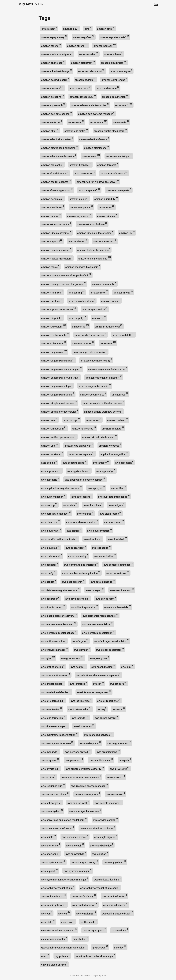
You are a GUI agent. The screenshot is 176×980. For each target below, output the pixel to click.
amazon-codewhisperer (55, 79)
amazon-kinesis (107, 216)
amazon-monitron (52, 292)
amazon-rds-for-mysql (109, 326)
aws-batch (70, 505)
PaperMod (102, 976)
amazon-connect (52, 88)
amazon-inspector (81, 207)
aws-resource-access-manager (89, 785)
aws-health (78, 666)
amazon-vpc (50, 445)
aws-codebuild (101, 547)
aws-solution (100, 853)
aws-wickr (48, 922)
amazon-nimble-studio (82, 301)
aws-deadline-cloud (122, 590)
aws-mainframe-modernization (60, 734)
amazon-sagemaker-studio (95, 386)
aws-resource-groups (87, 794)
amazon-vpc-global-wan (79, 445)
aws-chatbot (85, 513)
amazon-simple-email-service (59, 403)
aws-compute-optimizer (118, 564)
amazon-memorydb (104, 284)
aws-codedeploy (78, 556)
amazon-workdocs (110, 445)
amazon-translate (113, 428)
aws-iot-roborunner (109, 700)
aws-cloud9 (74, 530)
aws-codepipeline (105, 556)
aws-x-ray (68, 922)
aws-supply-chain (115, 862)
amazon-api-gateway (54, 37)
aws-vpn (47, 913)
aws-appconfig (106, 471)
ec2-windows (120, 930)
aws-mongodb (50, 751)
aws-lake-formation (53, 717)
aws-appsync (96, 488)
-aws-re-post (49, 28)
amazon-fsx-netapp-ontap (57, 190)
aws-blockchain (93, 505)
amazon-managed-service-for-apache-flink (66, 275)
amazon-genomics (52, 198)
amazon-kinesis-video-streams (95, 232)
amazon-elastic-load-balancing (60, 147)
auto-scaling (49, 462)
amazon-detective (52, 96)
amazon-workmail (52, 454)
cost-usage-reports (94, 930)
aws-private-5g (50, 768)
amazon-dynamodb (53, 105)
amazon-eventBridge (119, 156)
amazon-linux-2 (78, 241)
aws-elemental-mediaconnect (100, 615)
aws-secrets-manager (108, 802)
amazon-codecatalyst (91, 71)
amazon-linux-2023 (105, 241)
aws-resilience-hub (53, 785)
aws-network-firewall (78, 751)
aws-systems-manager (78, 870)
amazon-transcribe (84, 428)
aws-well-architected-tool (117, 913)
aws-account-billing (75, 462)
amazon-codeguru (121, 71)
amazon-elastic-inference (94, 139)
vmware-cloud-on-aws (54, 964)
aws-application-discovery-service (85, 479)
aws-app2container (79, 471)
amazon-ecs (99, 122)
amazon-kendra (51, 216)
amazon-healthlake (53, 207)
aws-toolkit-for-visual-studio (58, 887)
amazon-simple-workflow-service (103, 411)
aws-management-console (57, 743)
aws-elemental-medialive (97, 624)
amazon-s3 (108, 343)
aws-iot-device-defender (56, 692)
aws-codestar (50, 564)
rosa (45, 956)
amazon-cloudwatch (114, 62)
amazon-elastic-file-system (57, 139)
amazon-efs (121, 122)
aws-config (49, 573)
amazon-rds (80, 326)
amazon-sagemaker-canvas (58, 360)
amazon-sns (49, 420)
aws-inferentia (78, 683)
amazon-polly (77, 318)
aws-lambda (80, 717)
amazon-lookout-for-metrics (94, 250)
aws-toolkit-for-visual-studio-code (100, 887)
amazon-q (99, 318)
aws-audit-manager (53, 496)
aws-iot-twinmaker (80, 709)
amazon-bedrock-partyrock (57, 54)
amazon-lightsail (52, 241)
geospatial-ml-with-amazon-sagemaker (64, 947)
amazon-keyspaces (79, 216)
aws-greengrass (99, 658)
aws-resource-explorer (55, 794)
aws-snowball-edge (102, 845)
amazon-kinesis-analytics (56, 224)
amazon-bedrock (105, 45)
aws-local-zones (84, 726)
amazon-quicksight (54, 326)
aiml (88, 28)
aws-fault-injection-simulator (112, 641)
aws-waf (64, 913)
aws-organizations (108, 751)
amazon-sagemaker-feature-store (108, 369)
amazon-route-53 (83, 343)
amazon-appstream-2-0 (115, 37)
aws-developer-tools (77, 598)
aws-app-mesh (124, 462)
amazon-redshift (124, 335)
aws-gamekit (82, 649)
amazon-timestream (54, 428)
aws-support (50, 870)
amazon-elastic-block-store (110, 130)
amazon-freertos (85, 173)
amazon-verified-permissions (59, 437)
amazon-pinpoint (52, 318)
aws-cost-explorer (73, 581)
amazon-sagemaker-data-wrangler (62, 369)
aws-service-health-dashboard (97, 828)
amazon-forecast (108, 164)
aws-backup (49, 505)
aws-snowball (75, 845)
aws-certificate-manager (56, 513)
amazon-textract (118, 420)
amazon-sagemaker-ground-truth (60, 377)
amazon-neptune (52, 301)
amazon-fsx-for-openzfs (56, 181)
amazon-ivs (107, 207)
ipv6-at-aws (100, 947)
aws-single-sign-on (106, 836)
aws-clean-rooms (110, 513)
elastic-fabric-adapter (54, 938)
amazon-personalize (95, 309)
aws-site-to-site (51, 845)
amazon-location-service (56, 250)
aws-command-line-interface (81, 564)
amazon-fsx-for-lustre (114, 173)
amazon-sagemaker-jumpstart (104, 377)
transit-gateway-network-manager (95, 956)
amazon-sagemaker (54, 352)
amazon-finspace (80, 164)
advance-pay (71, 28)
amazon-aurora (77, 45)
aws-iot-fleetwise (81, 700)
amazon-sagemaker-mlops (57, 386)
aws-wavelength (86, 913)
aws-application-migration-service (61, 488)
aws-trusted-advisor (85, 904)
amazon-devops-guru (83, 96)
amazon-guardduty (106, 198)
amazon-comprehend (114, 79)
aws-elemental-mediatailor (98, 632)
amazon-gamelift (89, 190)
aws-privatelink (120, 768)
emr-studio (80, 938)
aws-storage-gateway (85, 862)
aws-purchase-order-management (81, 777)
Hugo (95, 976)
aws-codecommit (52, 556)
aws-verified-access (116, 904)
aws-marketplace (90, 743)
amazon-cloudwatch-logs (57, 71)
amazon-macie (50, 266)
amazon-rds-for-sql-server (91, 335)
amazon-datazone (108, 88)
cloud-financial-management (59, 930)
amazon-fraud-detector (55, 173)
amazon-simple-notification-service (103, 403)
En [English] (42, 4)
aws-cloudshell (117, 539)
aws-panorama (74, 760)
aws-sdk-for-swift (78, 802)
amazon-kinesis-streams (56, 232)
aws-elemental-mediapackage (59, 632)
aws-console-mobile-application (81, 573)
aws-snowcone (50, 853)
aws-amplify (101, 462)
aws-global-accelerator (110, 649)
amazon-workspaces (82, 454)
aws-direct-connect (53, 607)
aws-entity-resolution (54, 641)
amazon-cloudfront (83, 62)
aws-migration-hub (119, 743)
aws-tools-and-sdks (53, 896)
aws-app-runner (51, 471)
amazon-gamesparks (119, 190)
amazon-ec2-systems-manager (96, 113)
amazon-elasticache (97, 147)
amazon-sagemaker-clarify (96, 360)
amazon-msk (99, 292)
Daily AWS (25, 4)
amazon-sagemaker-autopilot (90, 352)
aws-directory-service (84, 607)
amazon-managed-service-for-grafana (64, 284)
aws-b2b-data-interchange (114, 496)
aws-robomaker (115, 794)
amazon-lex (127, 232)
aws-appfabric (50, 479)
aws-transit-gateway (54, 904)
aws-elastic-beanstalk (117, 607)
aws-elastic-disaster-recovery (59, 615)
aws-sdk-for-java (51, 802)
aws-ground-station (53, 666)
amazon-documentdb (115, 96)
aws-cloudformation (100, 530)
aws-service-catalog (106, 819)
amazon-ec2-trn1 (52, 122)
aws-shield (49, 836)
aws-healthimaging (103, 666)
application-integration (114, 454)
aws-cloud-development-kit (82, 522)
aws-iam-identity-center (56, 675)
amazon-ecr (76, 122)
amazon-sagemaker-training (58, 394)
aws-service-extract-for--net (58, 828)
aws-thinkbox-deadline (107, 879)
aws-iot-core (118, 683)
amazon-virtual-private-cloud (100, 437)
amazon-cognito (85, 79)
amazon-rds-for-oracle (55, 335)
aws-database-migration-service (60, 590)
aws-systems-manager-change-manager (64, 879)
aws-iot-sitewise (52, 709)
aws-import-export (52, 683)
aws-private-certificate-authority (85, 768)
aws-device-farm (106, 598)
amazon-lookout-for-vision (57, 258)
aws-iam (127, 666)
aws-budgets (116, 505)
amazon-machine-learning (95, 258)
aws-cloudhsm (93, 539)
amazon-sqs (72, 420)
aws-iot (98, 683)
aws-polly (125, 760)
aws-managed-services (98, 734)
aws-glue (48, 658)
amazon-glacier (79, 198)
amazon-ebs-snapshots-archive (90, 105)
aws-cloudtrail (50, 547)
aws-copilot (48, 581)
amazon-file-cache (52, 164)
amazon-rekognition (54, 343)
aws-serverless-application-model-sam (64, 819)
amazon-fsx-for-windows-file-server (98, 181)
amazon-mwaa (123, 292)
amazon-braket (89, 54)
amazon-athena (51, 45)
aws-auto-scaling (82, 496)
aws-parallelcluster (101, 760)
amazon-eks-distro (76, 130)
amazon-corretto (80, 88)
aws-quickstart (116, 777)
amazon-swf (94, 420)
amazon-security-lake (93, 394)
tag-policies (62, 956)
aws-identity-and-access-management (98, 675)
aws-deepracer (50, 598)
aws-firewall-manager (55, 649)
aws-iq (102, 709)
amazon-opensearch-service (59, 309)
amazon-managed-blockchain (82, 266)
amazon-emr (91, 156)
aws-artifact (118, 488)
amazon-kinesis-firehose (92, 224)
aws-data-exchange (103, 581)
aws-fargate (80, 641)
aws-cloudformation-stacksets (59, 539)
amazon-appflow (84, 37)
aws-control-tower (118, 573)
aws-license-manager (54, 726)
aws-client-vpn (51, 522)
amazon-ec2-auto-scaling (57, 113)
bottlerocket (89, 922)
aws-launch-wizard (106, 717)
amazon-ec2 (124, 105)
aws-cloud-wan (51, 530)
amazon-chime (113, 54)
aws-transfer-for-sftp (115, 896)
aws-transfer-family (84, 896)
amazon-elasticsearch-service (59, 156)
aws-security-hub (52, 811)
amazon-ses (120, 394)
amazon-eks (50, 130)
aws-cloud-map (114, 522)
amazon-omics (111, 301)
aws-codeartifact (76, 547)
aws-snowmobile (76, 853)
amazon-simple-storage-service (60, 411)
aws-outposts (50, 760)
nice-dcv (120, 947)
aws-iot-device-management (94, 692)
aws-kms (119, 709)
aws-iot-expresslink (53, 700)
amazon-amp (106, 28)
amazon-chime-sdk (53, 62)
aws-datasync (95, 590)
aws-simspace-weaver (75, 836)
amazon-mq (77, 292)
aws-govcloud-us (72, 658)
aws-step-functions (53, 862)
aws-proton (48, 777)
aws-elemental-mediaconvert (59, 624)
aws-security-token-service (85, 811)
